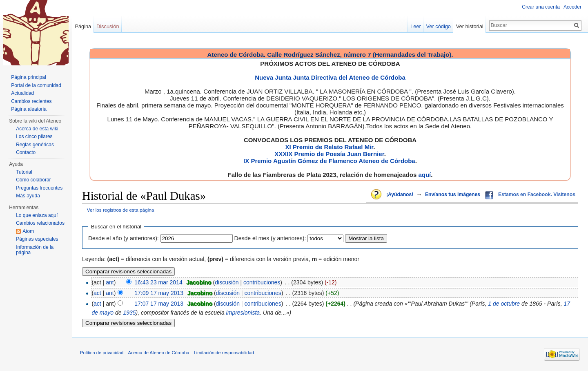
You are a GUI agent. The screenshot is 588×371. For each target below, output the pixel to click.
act (97, 293)
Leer (416, 26)
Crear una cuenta (541, 7)
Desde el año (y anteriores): (124, 238)
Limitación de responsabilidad (224, 353)
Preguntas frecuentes (39, 188)
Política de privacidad (102, 353)
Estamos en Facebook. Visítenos (537, 194)
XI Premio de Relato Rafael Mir (329, 147)
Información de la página (35, 250)
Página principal (28, 77)
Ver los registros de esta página (121, 210)
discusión (227, 282)
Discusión (108, 26)
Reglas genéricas (35, 145)
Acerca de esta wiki (37, 129)
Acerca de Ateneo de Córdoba (159, 353)
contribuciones (262, 282)
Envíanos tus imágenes (453, 194)
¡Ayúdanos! (400, 194)
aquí (424, 175)
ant (110, 282)
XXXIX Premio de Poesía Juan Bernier (329, 154)
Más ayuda (28, 196)
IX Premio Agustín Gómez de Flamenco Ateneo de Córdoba (329, 161)
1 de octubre (504, 304)
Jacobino (199, 282)
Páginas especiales (37, 239)
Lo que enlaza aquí (37, 215)
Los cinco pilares (34, 136)
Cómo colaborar (33, 180)
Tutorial (24, 172)
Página (83, 26)
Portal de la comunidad (36, 85)
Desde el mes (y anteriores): (270, 238)
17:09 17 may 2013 (159, 293)
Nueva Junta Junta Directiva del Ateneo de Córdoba (330, 77)
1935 (129, 313)
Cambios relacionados (40, 223)
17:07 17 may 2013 (159, 304)
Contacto (26, 152)
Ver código (439, 26)
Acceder (572, 7)
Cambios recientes (31, 101)
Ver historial (470, 26)
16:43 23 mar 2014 (158, 282)
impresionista (243, 313)
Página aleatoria (29, 109)
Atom (28, 231)
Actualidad (22, 93)
